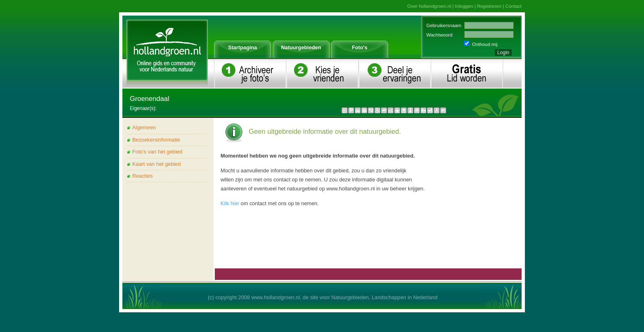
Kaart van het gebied (156, 164)
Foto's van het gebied (157, 152)
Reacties (143, 176)
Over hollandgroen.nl (429, 6)
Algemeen (144, 127)
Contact (513, 6)
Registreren (489, 6)
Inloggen (464, 6)
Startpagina (242, 47)
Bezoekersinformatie (156, 140)
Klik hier (230, 203)
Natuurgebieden (301, 47)
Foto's (360, 47)
